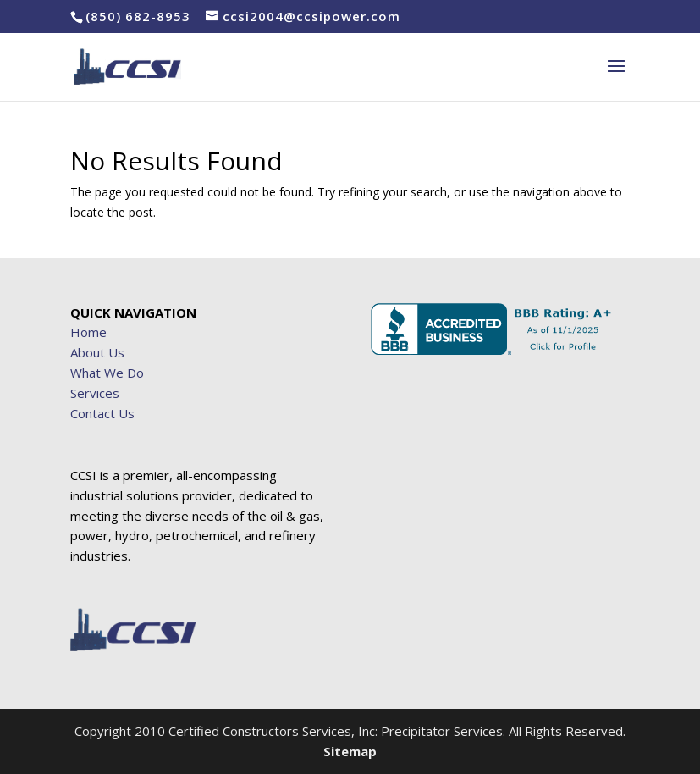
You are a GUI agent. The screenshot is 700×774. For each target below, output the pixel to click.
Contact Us (102, 413)
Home (88, 332)
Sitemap (350, 751)
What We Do (107, 373)
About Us (97, 352)
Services (95, 393)
